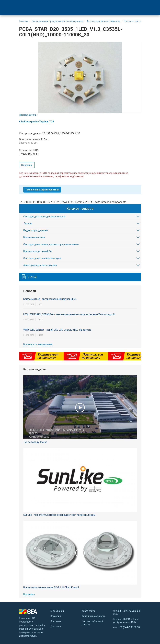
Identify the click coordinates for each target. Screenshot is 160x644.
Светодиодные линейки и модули (42, 258)
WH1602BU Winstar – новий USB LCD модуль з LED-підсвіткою (57, 330)
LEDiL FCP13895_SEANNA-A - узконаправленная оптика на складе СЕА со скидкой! (69, 314)
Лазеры (28, 223)
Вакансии (56, 616)
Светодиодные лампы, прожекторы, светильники (51, 244)
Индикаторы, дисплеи (36, 230)
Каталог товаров (80, 209)
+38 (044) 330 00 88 (129, 627)
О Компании (57, 611)
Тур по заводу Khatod (35, 442)
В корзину (27, 165)
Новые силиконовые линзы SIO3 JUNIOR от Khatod (51, 587)
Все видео (29, 594)
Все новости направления (38, 344)
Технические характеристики (42, 190)
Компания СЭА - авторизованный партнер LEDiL (50, 299)
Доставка (56, 626)
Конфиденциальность (94, 616)
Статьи (32, 277)
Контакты (56, 621)
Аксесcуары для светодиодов (40, 265)
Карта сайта (88, 611)
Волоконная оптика (34, 237)
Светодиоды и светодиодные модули (44, 217)
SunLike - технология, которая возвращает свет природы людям (59, 515)
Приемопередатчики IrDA (38, 251)
